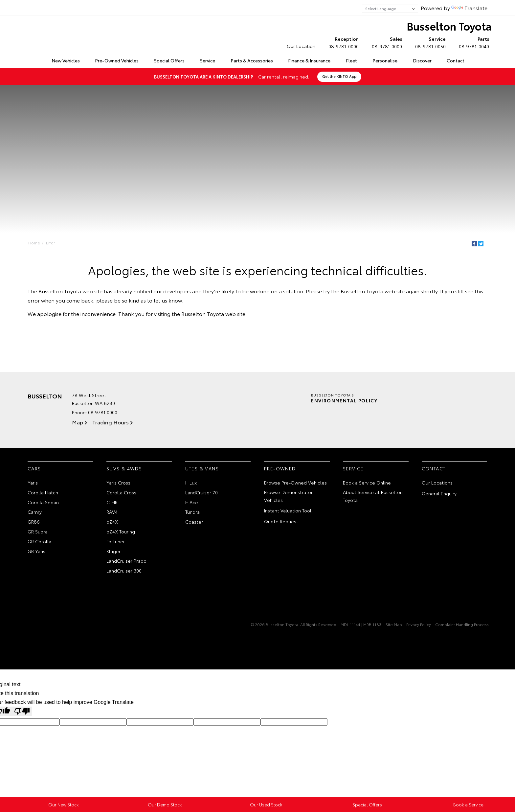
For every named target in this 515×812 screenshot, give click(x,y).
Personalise (385, 60)
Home (29, 59)
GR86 (34, 522)
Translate (469, 8)
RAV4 (112, 512)
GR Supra (38, 531)
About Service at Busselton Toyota (373, 496)
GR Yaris (36, 551)
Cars (34, 468)
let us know (168, 300)
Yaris (33, 483)
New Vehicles (66, 60)
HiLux (191, 483)
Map (78, 422)
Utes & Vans (202, 468)
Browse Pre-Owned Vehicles (295, 483)
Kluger (113, 551)
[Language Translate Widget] (390, 9)
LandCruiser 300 (124, 571)
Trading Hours (111, 422)
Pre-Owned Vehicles (117, 60)
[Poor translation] (22, 711)
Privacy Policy (419, 624)
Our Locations (437, 483)
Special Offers (169, 60)
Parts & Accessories (252, 60)
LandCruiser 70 (202, 492)
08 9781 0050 (429, 42)
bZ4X (112, 522)
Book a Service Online (367, 483)
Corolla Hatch (43, 492)
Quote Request (281, 521)
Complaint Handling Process (462, 624)
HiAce (192, 502)
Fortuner (116, 541)
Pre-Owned (280, 468)
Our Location (301, 46)
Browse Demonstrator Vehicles (288, 496)
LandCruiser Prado (126, 561)
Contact (456, 60)
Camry (35, 512)
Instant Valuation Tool (288, 510)
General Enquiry (439, 493)
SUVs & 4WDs (124, 468)
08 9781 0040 (472, 42)
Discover (422, 60)
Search (479, 61)
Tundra (192, 512)
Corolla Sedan (43, 502)
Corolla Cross (121, 492)
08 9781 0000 (342, 42)
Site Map (394, 624)
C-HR (112, 502)
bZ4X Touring (121, 531)
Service (208, 60)
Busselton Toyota (449, 26)
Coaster (194, 522)
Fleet (351, 60)
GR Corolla (39, 541)
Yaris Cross (118, 483)
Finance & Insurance (309, 60)
